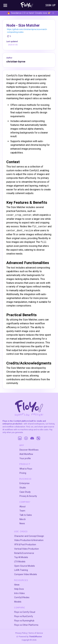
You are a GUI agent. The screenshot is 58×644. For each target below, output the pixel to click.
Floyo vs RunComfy (24, 616)
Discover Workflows (29, 450)
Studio (23, 488)
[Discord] (32, 438)
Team (22, 511)
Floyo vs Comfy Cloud (25, 612)
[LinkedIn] (20, 438)
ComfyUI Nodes (22, 597)
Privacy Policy (21, 633)
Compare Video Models (26, 574)
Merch (23, 519)
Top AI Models (21, 557)
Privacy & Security (28, 496)
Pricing (23, 473)
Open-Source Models (25, 566)
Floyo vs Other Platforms (26, 625)
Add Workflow (26, 454)
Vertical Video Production (27, 549)
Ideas (17, 585)
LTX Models (20, 562)
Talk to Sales (26, 515)
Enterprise (25, 483)
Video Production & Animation (29, 540)
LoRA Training (21, 570)
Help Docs (19, 589)
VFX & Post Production (25, 545)
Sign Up (51, 5)
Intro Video (19, 593)
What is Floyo (26, 469)
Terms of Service (36, 633)
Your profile (25, 458)
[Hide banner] (53, 13)
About (23, 507)
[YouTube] (26, 438)
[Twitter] (38, 438)
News (22, 523)
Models (18, 602)
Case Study (25, 492)
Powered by (30, 637)
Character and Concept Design (29, 536)
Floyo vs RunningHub (24, 621)
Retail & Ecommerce (24, 553)
